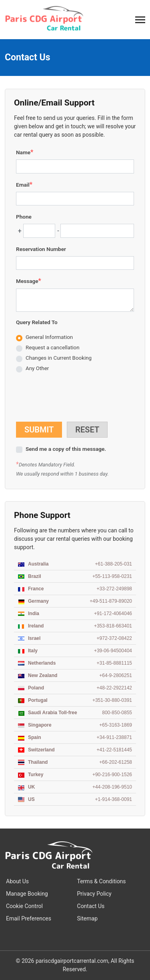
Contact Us (91, 906)
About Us (17, 881)
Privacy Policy (94, 894)
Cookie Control (24, 906)
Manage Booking (27, 894)
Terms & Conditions (102, 881)
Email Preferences (29, 918)
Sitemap (87, 918)
